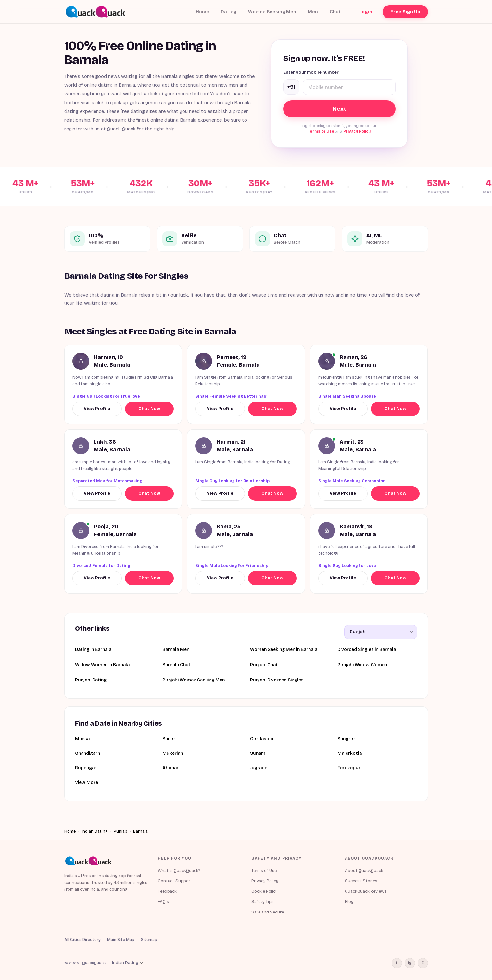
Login (366, 12)
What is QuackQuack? (179, 871)
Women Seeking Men (272, 12)
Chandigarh (88, 753)
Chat (335, 12)
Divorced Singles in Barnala (367, 649)
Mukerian (173, 753)
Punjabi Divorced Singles (277, 680)
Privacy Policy (357, 131)
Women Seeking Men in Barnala (284, 649)
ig (410, 963)
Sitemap (149, 940)
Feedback (167, 891)
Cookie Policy (265, 891)
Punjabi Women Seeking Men (194, 680)
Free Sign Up (405, 12)
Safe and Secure (268, 912)
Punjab (120, 831)
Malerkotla (350, 753)
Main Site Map (121, 940)
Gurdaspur (262, 739)
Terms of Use (321, 131)
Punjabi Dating (91, 680)
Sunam (258, 753)
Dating (229, 12)
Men (313, 12)
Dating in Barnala (93, 649)
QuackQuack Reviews (366, 891)
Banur (169, 739)
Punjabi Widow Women (362, 665)
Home (202, 12)
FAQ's (163, 902)
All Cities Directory (82, 940)
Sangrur (346, 739)
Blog (349, 902)
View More (87, 783)
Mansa (82, 739)
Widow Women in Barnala (102, 665)
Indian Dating (95, 831)
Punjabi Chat (264, 665)
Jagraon (259, 768)
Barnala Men (176, 649)
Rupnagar (86, 768)
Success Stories (361, 881)
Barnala (140, 831)
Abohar (170, 768)
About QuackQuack (364, 871)
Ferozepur (349, 768)
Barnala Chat (177, 665)
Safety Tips (263, 902)
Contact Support (175, 881)
